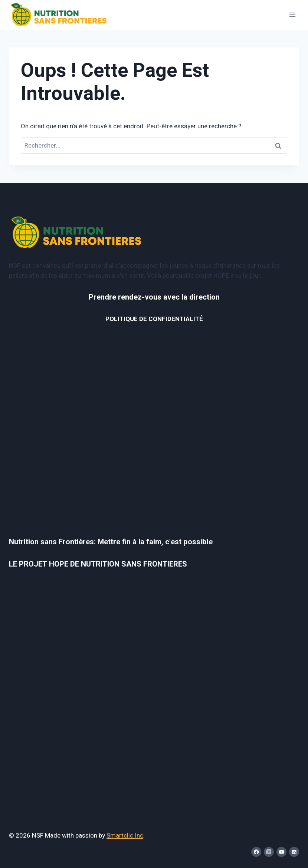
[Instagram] (269, 852)
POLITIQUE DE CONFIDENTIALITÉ (154, 319)
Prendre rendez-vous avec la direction (154, 297)
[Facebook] (256, 852)
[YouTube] (281, 852)
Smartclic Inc (125, 836)
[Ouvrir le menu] (292, 15)
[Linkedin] (294, 852)
